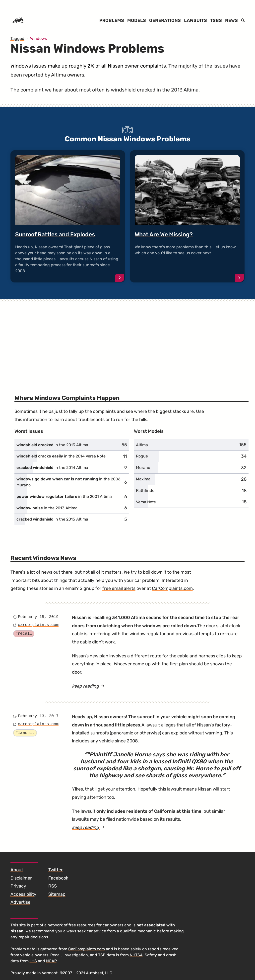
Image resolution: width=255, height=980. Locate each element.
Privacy (18, 886)
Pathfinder (146, 490)
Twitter (56, 870)
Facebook (58, 878)
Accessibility (23, 894)
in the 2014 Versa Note (61, 456)
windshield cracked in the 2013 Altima (155, 90)
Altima (59, 75)
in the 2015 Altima (52, 519)
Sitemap (57, 894)
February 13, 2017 (38, 716)
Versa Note (146, 502)
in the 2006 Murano (68, 482)
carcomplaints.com (38, 625)
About (17, 870)
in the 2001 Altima (64, 496)
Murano (143, 468)
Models (137, 20)
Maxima (143, 479)
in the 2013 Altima (52, 445)
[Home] (18, 20)
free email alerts (119, 588)
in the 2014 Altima (52, 468)
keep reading (97, 686)
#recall (24, 634)
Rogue (142, 456)
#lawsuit (25, 733)
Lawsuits (195, 20)
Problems (112, 20)
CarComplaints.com (172, 588)
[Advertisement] (128, 341)
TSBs (216, 20)
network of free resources (71, 925)
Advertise (20, 902)
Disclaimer (21, 878)
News (231, 20)
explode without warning (196, 733)
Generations (165, 20)
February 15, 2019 (38, 617)
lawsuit (174, 789)
